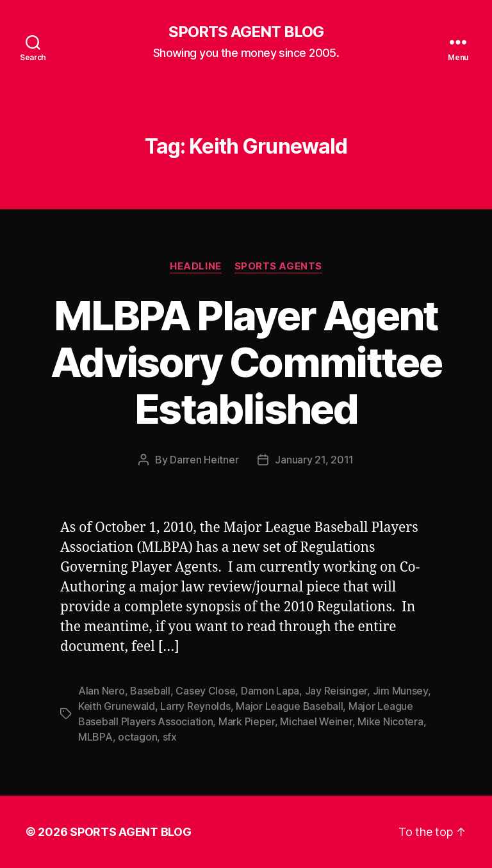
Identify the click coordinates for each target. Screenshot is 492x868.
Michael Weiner (316, 721)
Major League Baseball (289, 706)
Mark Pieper (247, 721)
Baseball (150, 691)
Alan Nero (102, 691)
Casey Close (205, 691)
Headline (195, 266)
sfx (170, 737)
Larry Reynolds (195, 706)
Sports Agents (278, 266)
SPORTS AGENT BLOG (246, 32)
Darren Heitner (204, 460)
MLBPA (95, 737)
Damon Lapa (270, 691)
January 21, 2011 (314, 460)
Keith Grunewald (117, 706)
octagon (137, 737)
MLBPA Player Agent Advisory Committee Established (246, 362)
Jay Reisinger (336, 691)
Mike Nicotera (390, 721)
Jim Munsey (400, 691)
